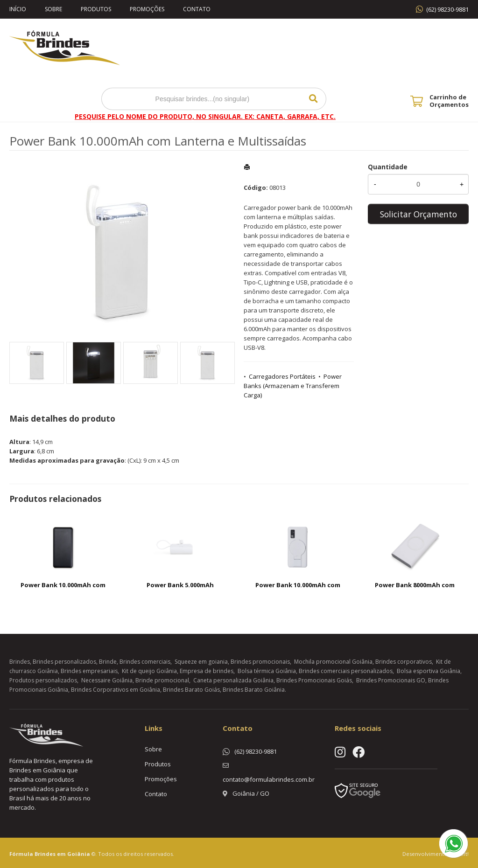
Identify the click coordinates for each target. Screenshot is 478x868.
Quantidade (388, 167)
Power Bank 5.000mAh (180, 585)
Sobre (53, 9)
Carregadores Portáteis (282, 376)
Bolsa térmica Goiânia (267, 671)
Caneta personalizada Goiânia (233, 680)
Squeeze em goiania (201, 662)
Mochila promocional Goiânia (333, 662)
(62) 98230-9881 (447, 9)
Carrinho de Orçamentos (449, 101)
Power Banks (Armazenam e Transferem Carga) (293, 386)
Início (18, 9)
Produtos (96, 9)
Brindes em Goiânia (62, 854)
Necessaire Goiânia (107, 680)
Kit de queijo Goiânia (149, 671)
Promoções (147, 9)
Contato (197, 9)
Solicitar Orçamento (418, 214)
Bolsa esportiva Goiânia (429, 671)
